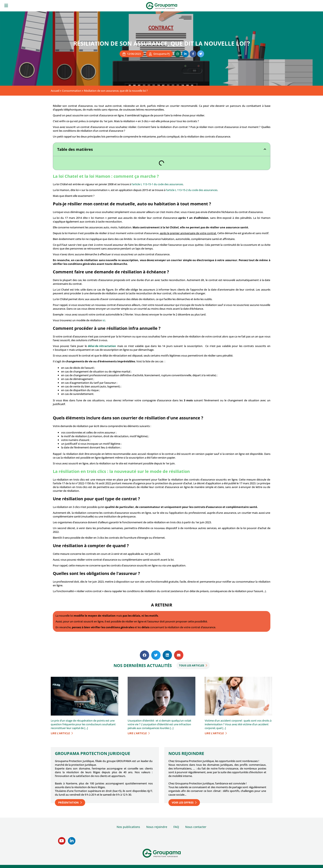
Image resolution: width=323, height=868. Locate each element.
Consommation (72, 91)
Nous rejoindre (157, 827)
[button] (265, 149)
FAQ (176, 827)
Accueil (55, 91)
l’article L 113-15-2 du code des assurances (192, 190)
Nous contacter (196, 827)
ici (104, 320)
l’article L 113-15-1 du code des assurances (157, 184)
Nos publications (128, 827)
